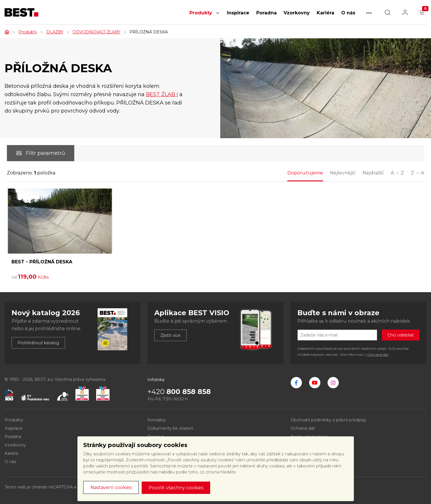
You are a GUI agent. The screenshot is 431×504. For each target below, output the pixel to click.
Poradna (266, 13)
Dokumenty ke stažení (170, 428)
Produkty (201, 13)
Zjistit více (170, 335)
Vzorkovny (297, 13)
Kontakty (157, 420)
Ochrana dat (303, 428)
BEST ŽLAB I (162, 94)
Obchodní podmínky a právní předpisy (328, 420)
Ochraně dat (378, 354)
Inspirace (238, 13)
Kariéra (325, 13)
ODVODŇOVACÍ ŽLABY (96, 32)
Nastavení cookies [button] (111, 487)
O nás (348, 13)
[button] (218, 16)
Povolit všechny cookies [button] (176, 488)
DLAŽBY (55, 32)
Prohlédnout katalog (38, 343)
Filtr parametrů (41, 153)
